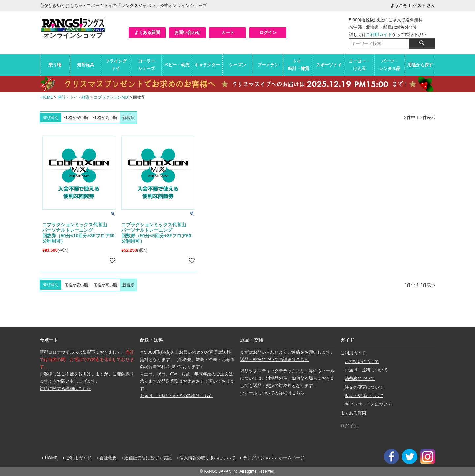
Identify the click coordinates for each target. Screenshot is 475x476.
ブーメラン (268, 65)
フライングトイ (116, 65)
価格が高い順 (105, 118)
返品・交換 (252, 340)
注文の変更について (364, 387)
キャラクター (207, 65)
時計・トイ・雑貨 (74, 97)
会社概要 (108, 458)
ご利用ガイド (379, 34)
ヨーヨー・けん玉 (359, 65)
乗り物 (55, 65)
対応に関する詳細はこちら (65, 388)
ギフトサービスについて (368, 404)
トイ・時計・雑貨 (299, 65)
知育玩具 (85, 65)
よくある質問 (147, 32)
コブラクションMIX (111, 97)
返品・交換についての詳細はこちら (274, 359)
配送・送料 (151, 340)
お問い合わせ (187, 32)
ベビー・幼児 (177, 65)
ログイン (268, 32)
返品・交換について (364, 396)
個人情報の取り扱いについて (207, 458)
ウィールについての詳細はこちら (272, 393)
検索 (422, 43)
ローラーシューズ (146, 65)
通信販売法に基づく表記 (148, 458)
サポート (49, 340)
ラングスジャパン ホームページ (274, 458)
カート (228, 32)
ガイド (347, 340)
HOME (47, 97)
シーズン (237, 65)
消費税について (360, 379)
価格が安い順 (76, 118)
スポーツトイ (329, 65)
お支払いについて (362, 361)
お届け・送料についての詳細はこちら (176, 396)
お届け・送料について (366, 370)
